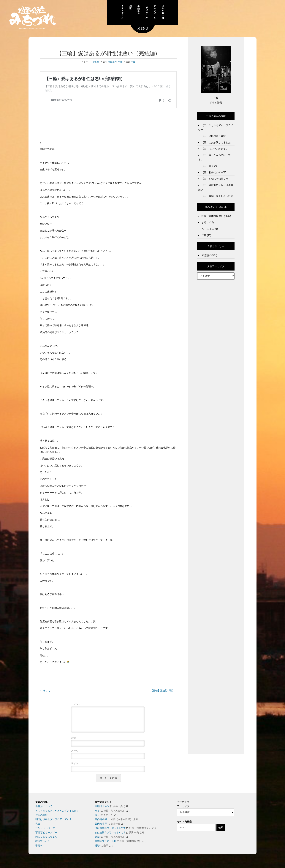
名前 (73, 743)
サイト (75, 768)
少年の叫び (41, 819)
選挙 (97, 841)
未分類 (96, 62)
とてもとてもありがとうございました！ (57, 815)
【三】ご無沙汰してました (216, 142)
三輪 (133, 62)
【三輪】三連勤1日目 (164, 691)
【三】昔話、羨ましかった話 (217, 196)
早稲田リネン (102, 811)
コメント (76, 704)
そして (45, 691)
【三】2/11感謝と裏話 (214, 136)
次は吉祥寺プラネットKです (110, 833)
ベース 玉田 (208, 229)
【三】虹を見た (210, 166)
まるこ (205, 222)
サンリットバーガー (46, 833)
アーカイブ (183, 811)
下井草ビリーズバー (46, 837)
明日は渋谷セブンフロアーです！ (54, 824)
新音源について (44, 811)
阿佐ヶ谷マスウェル (46, 841)
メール (75, 755)
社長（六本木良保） (212, 216)
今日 (97, 815)
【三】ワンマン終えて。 (215, 149)
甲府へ (39, 850)
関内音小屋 (101, 824)
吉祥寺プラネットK (105, 846)
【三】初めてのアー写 (214, 172)
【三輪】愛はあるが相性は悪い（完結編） (108, 53)
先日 (38, 828)
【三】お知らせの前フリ (215, 179)
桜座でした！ (43, 846)
